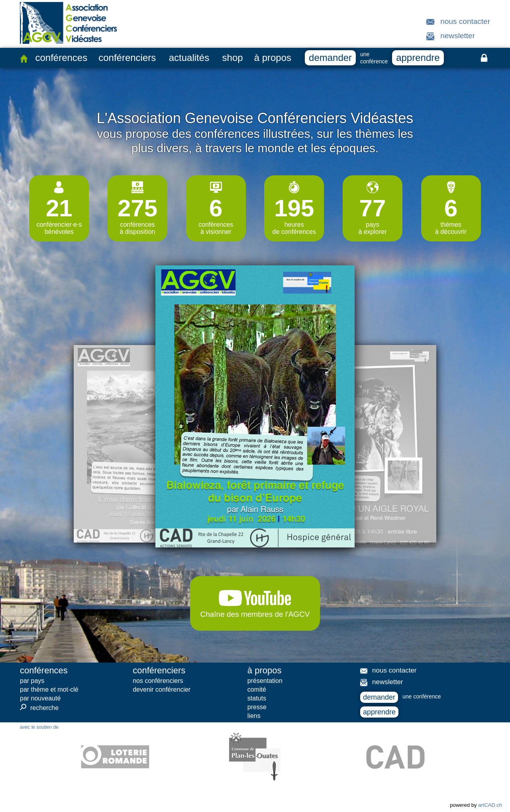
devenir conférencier (162, 689)
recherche (39, 708)
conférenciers (127, 58)
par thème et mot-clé (49, 689)
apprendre (418, 58)
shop (233, 58)
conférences (61, 58)
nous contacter (465, 21)
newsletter (458, 36)
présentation (265, 681)
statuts (257, 698)
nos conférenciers (158, 681)
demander (330, 58)
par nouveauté (40, 698)
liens (254, 716)
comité (257, 689)
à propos (273, 58)
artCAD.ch (490, 805)
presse (257, 707)
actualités (189, 58)
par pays (32, 681)
